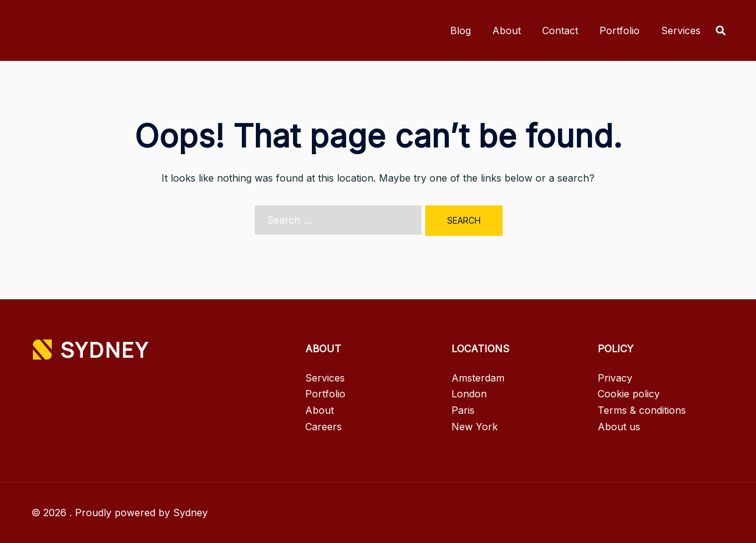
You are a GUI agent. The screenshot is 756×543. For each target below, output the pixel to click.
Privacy (615, 378)
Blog (461, 30)
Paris (463, 410)
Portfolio (620, 30)
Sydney (190, 513)
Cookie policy (629, 394)
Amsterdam (478, 378)
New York (475, 427)
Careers (323, 427)
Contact (560, 30)
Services (681, 30)
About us (619, 427)
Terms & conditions (642, 410)
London (469, 394)
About (507, 30)
